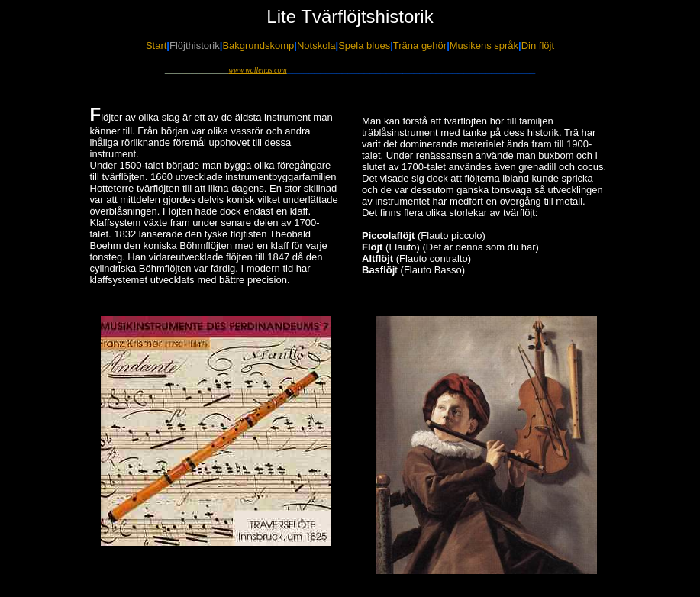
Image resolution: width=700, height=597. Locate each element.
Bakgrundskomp (258, 45)
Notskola (316, 45)
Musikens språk (484, 45)
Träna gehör (420, 45)
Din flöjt (538, 45)
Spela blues (364, 45)
